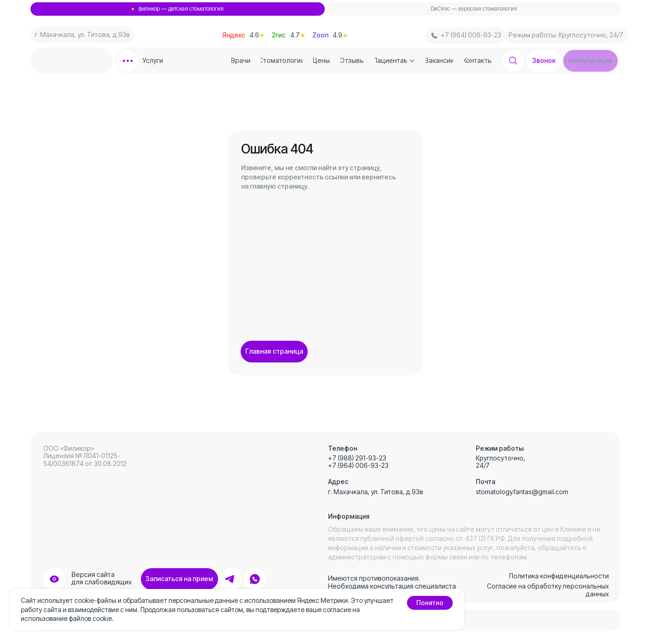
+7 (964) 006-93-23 (358, 465)
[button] (590, 61)
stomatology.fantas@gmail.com (522, 492)
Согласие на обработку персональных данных (548, 590)
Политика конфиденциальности (559, 576)
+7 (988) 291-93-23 (357, 458)
